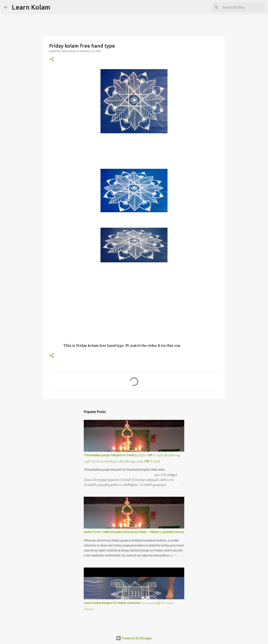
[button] (52, 60)
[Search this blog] (243, 7)
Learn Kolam (31, 7)
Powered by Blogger (134, 638)
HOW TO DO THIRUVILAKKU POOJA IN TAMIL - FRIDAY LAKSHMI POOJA (134, 532)
